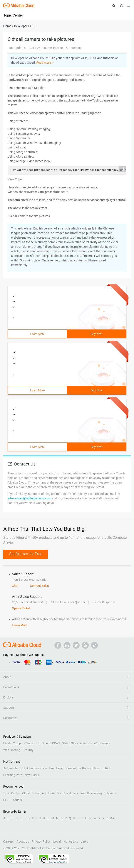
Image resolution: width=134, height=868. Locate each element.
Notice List (71, 841)
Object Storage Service (77, 743)
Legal (57, 841)
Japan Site (10, 768)
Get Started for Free (26, 554)
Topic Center (12, 793)
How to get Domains (63, 768)
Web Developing (91, 793)
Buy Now (97, 334)
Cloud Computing (34, 793)
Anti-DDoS (53, 743)
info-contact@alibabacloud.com (29, 498)
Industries (55, 793)
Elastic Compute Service (19, 743)
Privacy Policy (41, 841)
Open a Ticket (21, 608)
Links (84, 841)
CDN (41, 743)
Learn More (37, 334)
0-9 (112, 818)
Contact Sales (39, 586)
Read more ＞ (45, 63)
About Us (23, 841)
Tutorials (110, 793)
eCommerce (102, 743)
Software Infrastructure (95, 768)
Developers (71, 793)
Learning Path (13, 775)
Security (28, 750)
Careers (8, 841)
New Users (32, 775)
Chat (15, 586)
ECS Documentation (33, 768)
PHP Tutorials (13, 800)
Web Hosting (12, 750)
